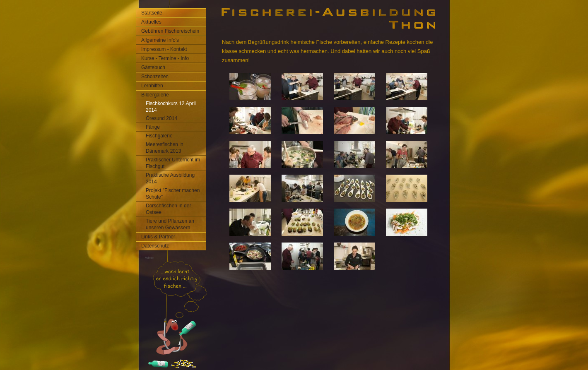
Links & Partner (158, 237)
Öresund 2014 (161, 118)
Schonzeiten (155, 77)
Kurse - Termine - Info (165, 58)
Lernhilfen (152, 86)
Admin (150, 258)
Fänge (153, 127)
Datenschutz (155, 246)
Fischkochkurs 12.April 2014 (171, 107)
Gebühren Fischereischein (170, 31)
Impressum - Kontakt (164, 49)
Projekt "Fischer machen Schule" (173, 194)
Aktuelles (151, 22)
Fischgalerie (159, 136)
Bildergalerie (155, 95)
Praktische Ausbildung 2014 (170, 178)
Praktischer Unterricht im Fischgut (173, 163)
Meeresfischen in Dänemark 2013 (165, 148)
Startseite (152, 13)
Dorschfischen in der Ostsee (168, 209)
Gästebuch (153, 67)
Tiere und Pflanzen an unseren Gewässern (170, 224)
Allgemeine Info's (160, 40)
